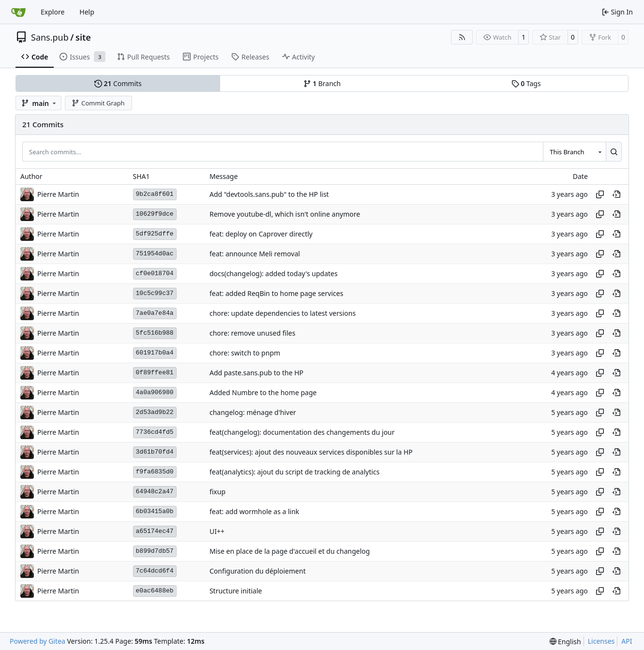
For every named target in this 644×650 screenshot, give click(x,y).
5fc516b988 (155, 333)
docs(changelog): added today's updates (274, 273)
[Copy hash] (600, 194)
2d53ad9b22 (155, 412)
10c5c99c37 (155, 293)
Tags (526, 83)
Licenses (601, 641)
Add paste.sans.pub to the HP (256, 373)
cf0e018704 (155, 273)
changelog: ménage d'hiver (253, 412)
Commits (118, 83)
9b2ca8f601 (155, 194)
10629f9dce (155, 214)
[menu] (565, 642)
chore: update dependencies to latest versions (283, 313)
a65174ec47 (155, 531)
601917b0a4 (155, 353)
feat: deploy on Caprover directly (261, 234)
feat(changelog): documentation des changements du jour (302, 432)
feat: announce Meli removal (255, 254)
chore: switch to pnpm (245, 353)
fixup (217, 492)
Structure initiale (236, 591)
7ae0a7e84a (155, 313)
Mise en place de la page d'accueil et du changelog (290, 551)
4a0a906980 (155, 392)
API (627, 641)
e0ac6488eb (155, 591)
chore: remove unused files (252, 333)
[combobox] (574, 151)
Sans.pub (50, 37)
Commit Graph (98, 103)
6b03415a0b (155, 511)
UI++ (217, 531)
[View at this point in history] (616, 194)
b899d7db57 (155, 551)
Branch (322, 83)
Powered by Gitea (37, 641)
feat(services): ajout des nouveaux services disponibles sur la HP (311, 452)
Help (87, 12)
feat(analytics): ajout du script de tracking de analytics (295, 472)
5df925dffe (155, 234)
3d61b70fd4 (155, 452)
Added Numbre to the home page (263, 392)
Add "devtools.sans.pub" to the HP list (269, 194)
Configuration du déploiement (258, 571)
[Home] (18, 12)
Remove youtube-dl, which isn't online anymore (285, 214)
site (83, 37)
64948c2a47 (155, 492)
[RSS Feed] (462, 37)
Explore (52, 12)
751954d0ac (155, 254)
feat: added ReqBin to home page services (276, 293)
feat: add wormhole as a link (254, 511)
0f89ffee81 (155, 373)
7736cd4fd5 (155, 432)
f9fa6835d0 (155, 472)
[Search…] (614, 151)
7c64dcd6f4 (155, 571)
